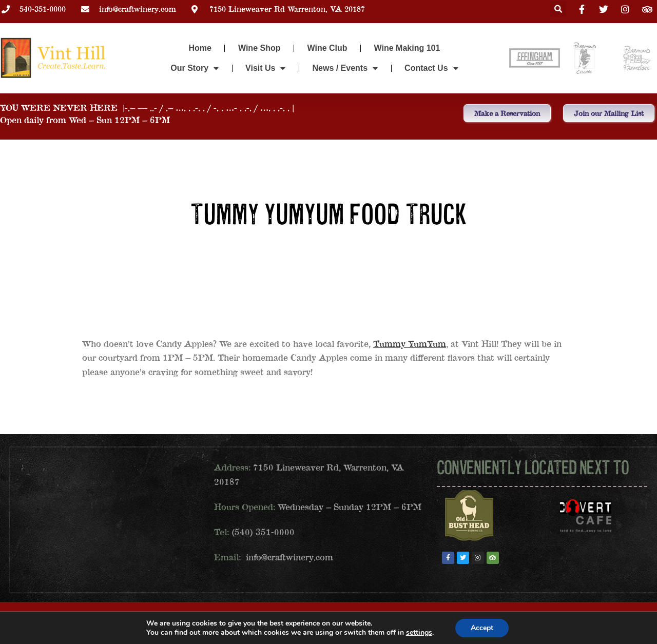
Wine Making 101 (407, 48)
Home (200, 48)
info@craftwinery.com (289, 557)
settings (419, 633)
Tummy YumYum (410, 344)
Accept (482, 628)
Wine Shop (259, 48)
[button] (558, 9)
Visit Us (265, 68)
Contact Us (431, 68)
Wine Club (327, 48)
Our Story (195, 68)
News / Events (345, 68)
